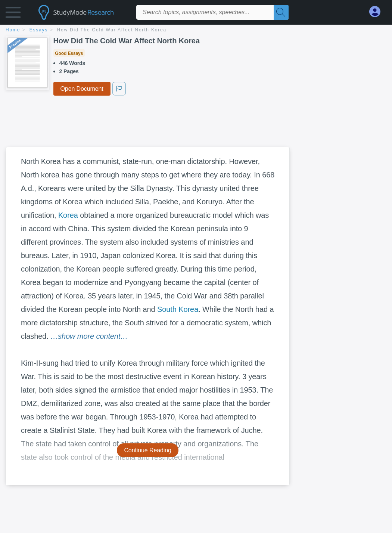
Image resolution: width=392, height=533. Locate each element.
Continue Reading (148, 450)
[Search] (281, 12)
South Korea (178, 309)
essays (39, 30)
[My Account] (378, 12)
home (13, 30)
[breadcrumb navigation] (196, 30)
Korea (68, 215)
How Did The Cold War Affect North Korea (112, 30)
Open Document (82, 89)
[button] (13, 14)
